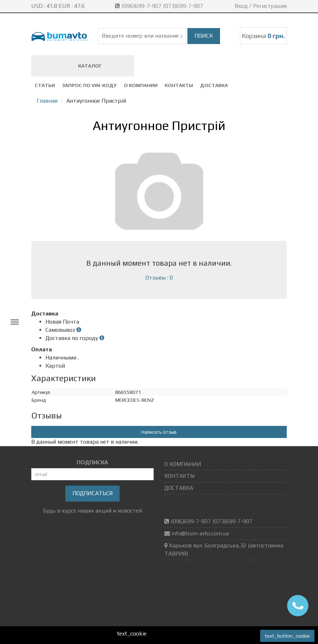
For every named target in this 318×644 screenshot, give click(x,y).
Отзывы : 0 (159, 278)
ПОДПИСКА (92, 462)
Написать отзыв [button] (159, 432)
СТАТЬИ (45, 85)
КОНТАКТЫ (179, 85)
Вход (241, 6)
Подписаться (92, 493)
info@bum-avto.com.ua (200, 533)
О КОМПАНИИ (141, 85)
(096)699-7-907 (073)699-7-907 (160, 6)
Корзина (263, 36)
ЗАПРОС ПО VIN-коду (89, 85)
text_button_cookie (287, 636)
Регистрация (270, 6)
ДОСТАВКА (214, 85)
